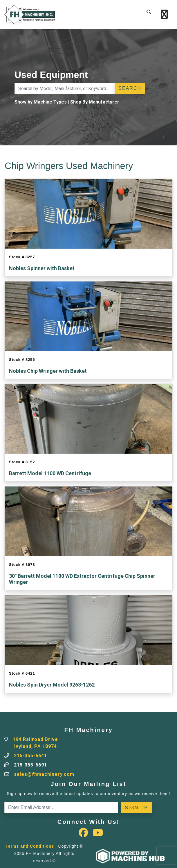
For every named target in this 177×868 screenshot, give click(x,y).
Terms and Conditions (30, 846)
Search (130, 88)
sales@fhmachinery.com (44, 774)
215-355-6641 (30, 756)
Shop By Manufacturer (95, 102)
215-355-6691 (30, 765)
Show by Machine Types (41, 102)
